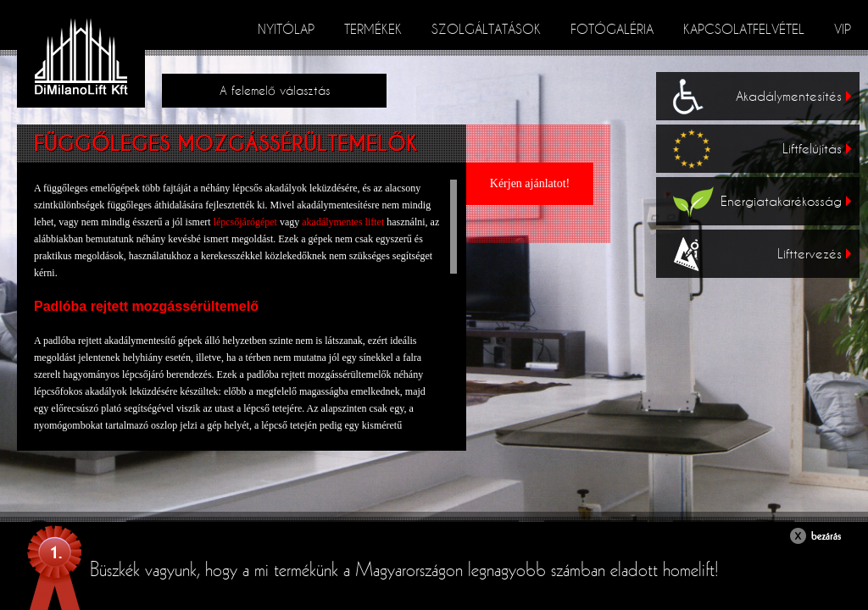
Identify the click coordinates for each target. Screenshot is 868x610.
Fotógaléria (612, 29)
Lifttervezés (814, 253)
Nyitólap (286, 29)
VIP (843, 29)
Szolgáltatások (486, 29)
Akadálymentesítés (793, 96)
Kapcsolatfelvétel (744, 29)
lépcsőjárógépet (245, 222)
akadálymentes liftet (344, 222)
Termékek (373, 29)
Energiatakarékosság (786, 201)
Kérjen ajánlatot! (530, 183)
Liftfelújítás (817, 148)
